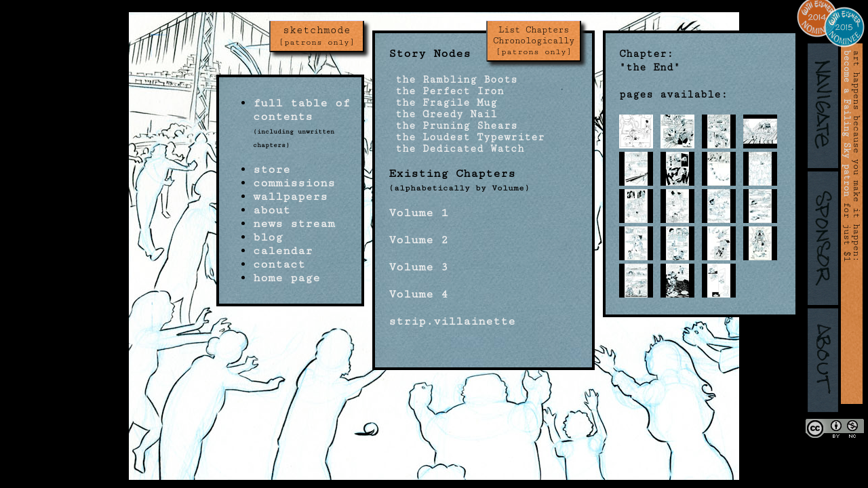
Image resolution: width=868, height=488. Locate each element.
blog (268, 237)
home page (287, 278)
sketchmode (317, 36)
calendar (283, 251)
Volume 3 (418, 267)
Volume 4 (418, 294)
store (272, 169)
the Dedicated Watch (456, 149)
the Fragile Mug (443, 103)
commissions (294, 183)
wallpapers (290, 197)
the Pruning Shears (453, 126)
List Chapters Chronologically (534, 41)
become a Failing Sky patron (847, 123)
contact (279, 264)
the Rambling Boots (453, 80)
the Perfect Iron (446, 91)
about (272, 210)
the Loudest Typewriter (467, 137)
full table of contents (301, 110)
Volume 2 (418, 240)
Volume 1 (418, 213)
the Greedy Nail (443, 114)
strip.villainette (452, 321)
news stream (294, 224)
